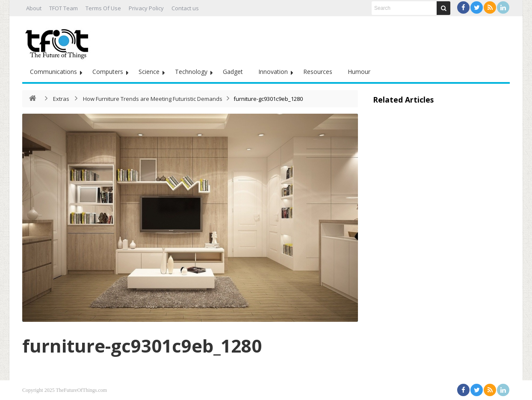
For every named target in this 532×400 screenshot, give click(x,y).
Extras (61, 99)
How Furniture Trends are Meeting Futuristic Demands (153, 99)
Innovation (273, 72)
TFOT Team (64, 8)
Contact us (185, 8)
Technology (191, 72)
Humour (359, 72)
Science (149, 72)
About (34, 8)
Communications (53, 72)
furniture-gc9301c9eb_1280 (142, 346)
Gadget (233, 72)
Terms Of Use (103, 8)
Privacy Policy (146, 8)
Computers (108, 72)
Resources (318, 72)
